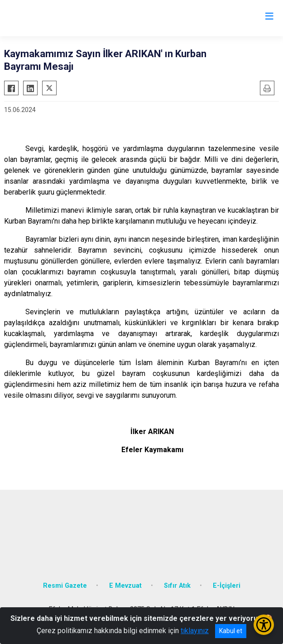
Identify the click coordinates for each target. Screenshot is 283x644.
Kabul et (231, 631)
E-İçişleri (227, 586)
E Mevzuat (125, 586)
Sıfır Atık (177, 586)
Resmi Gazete (65, 586)
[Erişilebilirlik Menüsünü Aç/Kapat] (264, 625)
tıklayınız (195, 631)
